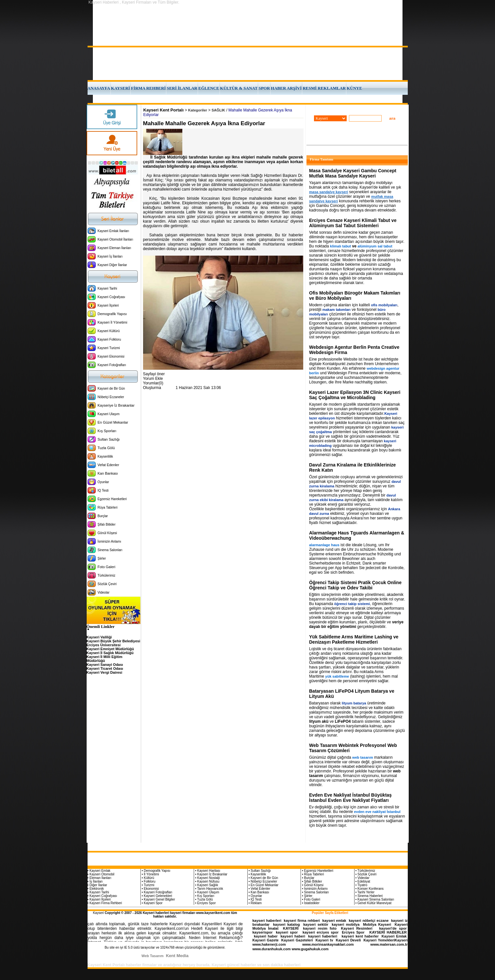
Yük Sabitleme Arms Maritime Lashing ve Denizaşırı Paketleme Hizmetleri (354, 639)
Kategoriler (198, 110)
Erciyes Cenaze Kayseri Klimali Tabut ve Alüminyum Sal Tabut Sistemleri (353, 223)
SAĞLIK (219, 110)
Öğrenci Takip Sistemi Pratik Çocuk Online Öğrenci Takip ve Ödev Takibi (355, 585)
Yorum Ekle (153, 379)
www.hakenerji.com (269, 944)
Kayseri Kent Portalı (164, 110)
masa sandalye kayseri (329, 192)
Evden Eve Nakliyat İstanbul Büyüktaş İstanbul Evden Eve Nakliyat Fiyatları (350, 798)
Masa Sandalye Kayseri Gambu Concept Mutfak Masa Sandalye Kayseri (353, 173)
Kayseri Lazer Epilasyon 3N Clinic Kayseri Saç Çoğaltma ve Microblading (355, 395)
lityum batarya (354, 703)
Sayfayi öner (154, 374)
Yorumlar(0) (153, 383)
